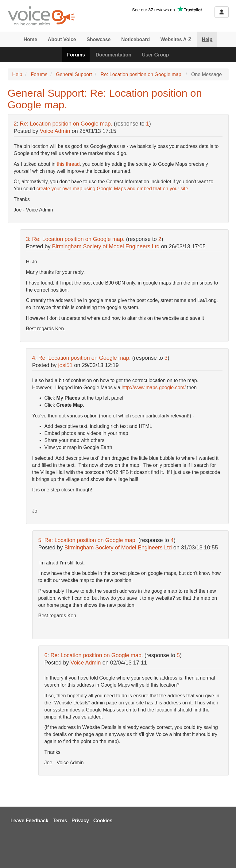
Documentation (114, 55)
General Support (74, 74)
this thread (68, 164)
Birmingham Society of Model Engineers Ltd (106, 246)
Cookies (103, 821)
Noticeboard (135, 39)
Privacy (80, 821)
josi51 (66, 365)
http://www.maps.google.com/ (154, 387)
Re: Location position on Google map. (141, 74)
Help (207, 39)
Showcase (99, 39)
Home (30, 39)
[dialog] (224, 856)
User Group (156, 55)
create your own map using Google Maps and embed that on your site (112, 189)
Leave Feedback (29, 821)
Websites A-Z (176, 39)
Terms (60, 821)
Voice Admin (55, 131)
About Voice (62, 39)
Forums (76, 55)
